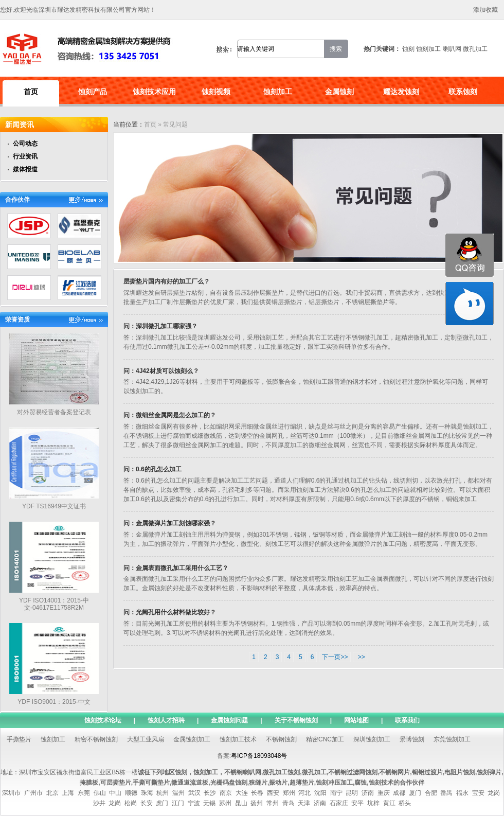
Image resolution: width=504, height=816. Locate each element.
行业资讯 (25, 156)
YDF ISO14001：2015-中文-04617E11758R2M (54, 604)
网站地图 (356, 720)
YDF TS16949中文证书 (54, 506)
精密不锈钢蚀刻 (96, 739)
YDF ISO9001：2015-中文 (54, 702)
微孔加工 (475, 49)
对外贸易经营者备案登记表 (54, 412)
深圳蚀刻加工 (372, 739)
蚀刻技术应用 (154, 92)
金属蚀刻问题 (229, 720)
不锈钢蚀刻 (281, 739)
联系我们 (407, 720)
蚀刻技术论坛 (103, 720)
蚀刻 (408, 49)
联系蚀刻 (463, 92)
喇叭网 (452, 49)
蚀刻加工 (428, 49)
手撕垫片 (19, 739)
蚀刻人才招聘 (166, 720)
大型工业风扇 (146, 739)
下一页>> (335, 657)
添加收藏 (485, 10)
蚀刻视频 (216, 92)
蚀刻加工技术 (238, 739)
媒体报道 (25, 169)
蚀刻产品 (93, 92)
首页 (31, 92)
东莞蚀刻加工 (452, 739)
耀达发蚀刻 (401, 92)
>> (360, 657)
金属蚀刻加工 (192, 739)
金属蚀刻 (339, 92)
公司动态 (25, 144)
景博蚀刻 (412, 739)
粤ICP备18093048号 (259, 756)
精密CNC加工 (325, 739)
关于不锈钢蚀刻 (296, 720)
